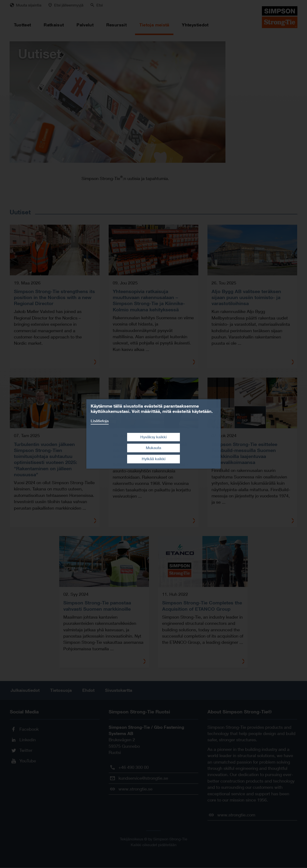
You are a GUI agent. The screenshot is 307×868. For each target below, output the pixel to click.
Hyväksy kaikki (153, 437)
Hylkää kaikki (154, 459)
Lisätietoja (100, 421)
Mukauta (153, 448)
